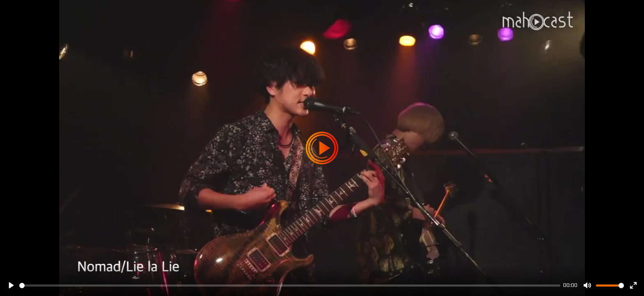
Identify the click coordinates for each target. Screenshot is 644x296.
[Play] (11, 285)
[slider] (290, 286)
